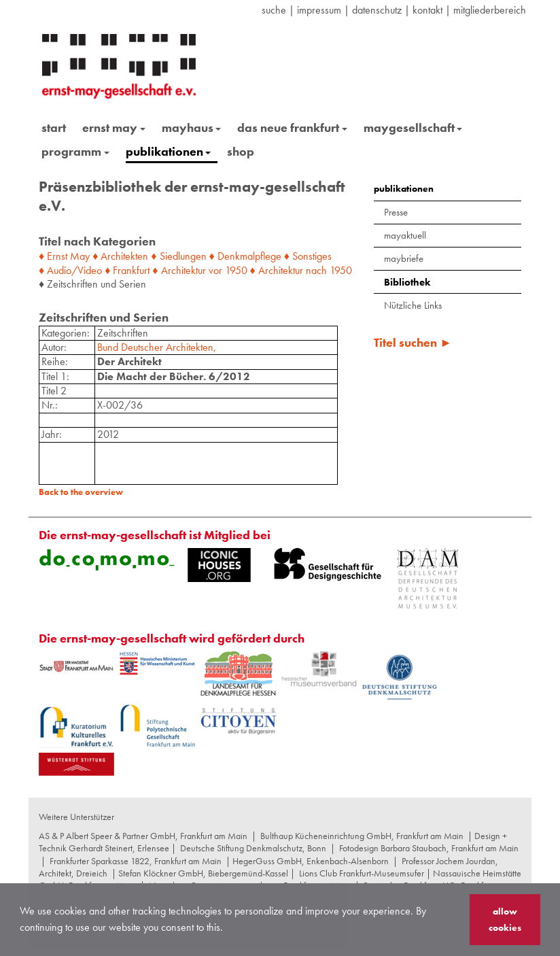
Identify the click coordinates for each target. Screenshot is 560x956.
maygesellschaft (413, 127)
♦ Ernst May (64, 256)
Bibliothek (407, 282)
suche (274, 10)
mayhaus (192, 127)
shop (241, 151)
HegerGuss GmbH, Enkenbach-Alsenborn (311, 861)
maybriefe (404, 258)
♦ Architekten (120, 256)
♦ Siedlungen (178, 256)
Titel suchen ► (413, 342)
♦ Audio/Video (70, 270)
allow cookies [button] (505, 919)
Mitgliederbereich (490, 10)
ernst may (114, 127)
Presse (396, 212)
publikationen (169, 151)
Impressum (319, 10)
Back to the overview (81, 492)
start (54, 127)
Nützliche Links (413, 305)
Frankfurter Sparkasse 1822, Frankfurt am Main (136, 861)
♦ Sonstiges (308, 256)
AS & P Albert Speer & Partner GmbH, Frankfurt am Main (143, 836)
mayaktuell (405, 235)
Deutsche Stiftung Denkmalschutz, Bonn (253, 848)
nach (316, 270)
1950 (236, 270)
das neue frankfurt (292, 127)
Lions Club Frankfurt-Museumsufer (362, 873)
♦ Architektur (179, 270)
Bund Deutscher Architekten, (157, 347)
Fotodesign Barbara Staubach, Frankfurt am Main (429, 848)
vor (215, 270)
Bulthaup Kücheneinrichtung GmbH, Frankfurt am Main (362, 836)
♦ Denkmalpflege (245, 256)
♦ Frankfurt (127, 270)
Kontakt (427, 10)
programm (75, 151)
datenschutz (377, 10)
